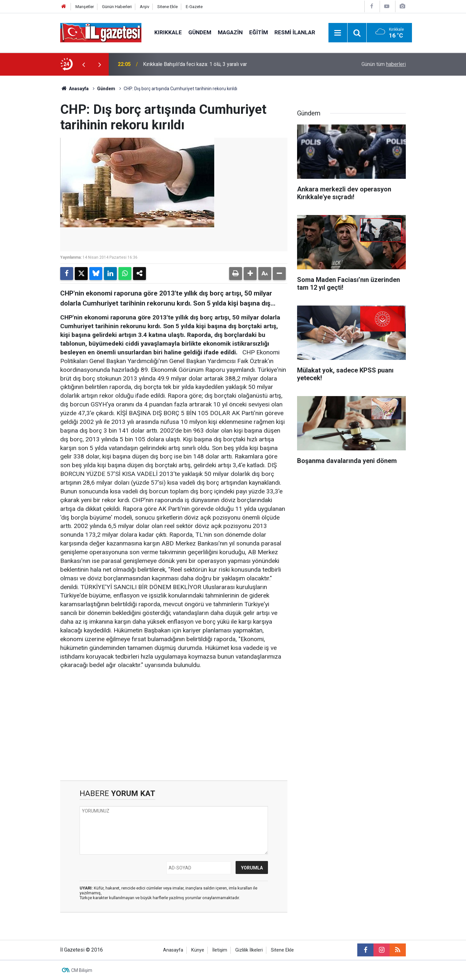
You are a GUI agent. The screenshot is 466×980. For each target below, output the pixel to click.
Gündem (200, 32)
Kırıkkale (168, 32)
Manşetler (85, 7)
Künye (198, 950)
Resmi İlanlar (295, 32)
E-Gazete (194, 7)
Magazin (230, 32)
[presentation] (83, 64)
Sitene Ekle (167, 7)
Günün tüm (384, 64)
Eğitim (259, 32)
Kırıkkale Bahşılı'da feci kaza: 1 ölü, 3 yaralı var (195, 64)
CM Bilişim (82, 970)
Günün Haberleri (117, 7)
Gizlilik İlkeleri (249, 950)
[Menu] (338, 33)
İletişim (220, 950)
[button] (250, 274)
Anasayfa (74, 89)
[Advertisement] (29, 173)
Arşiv (144, 7)
